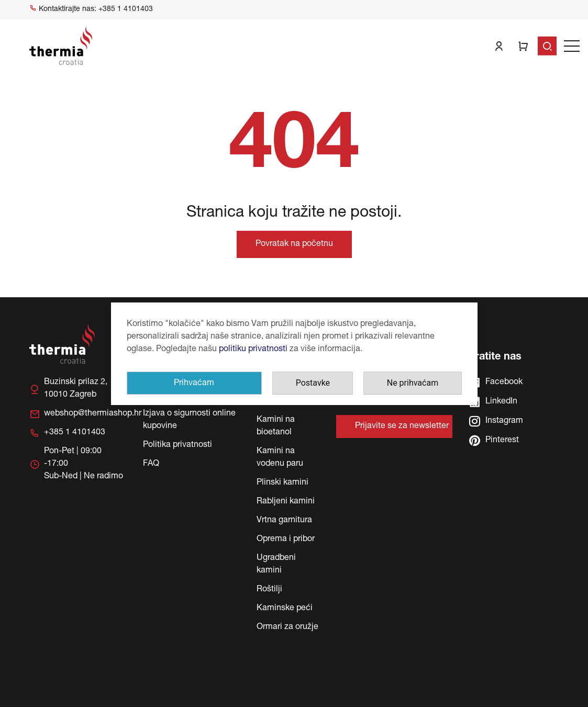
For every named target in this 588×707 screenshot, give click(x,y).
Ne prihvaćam (413, 383)
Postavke (313, 383)
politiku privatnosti (253, 350)
